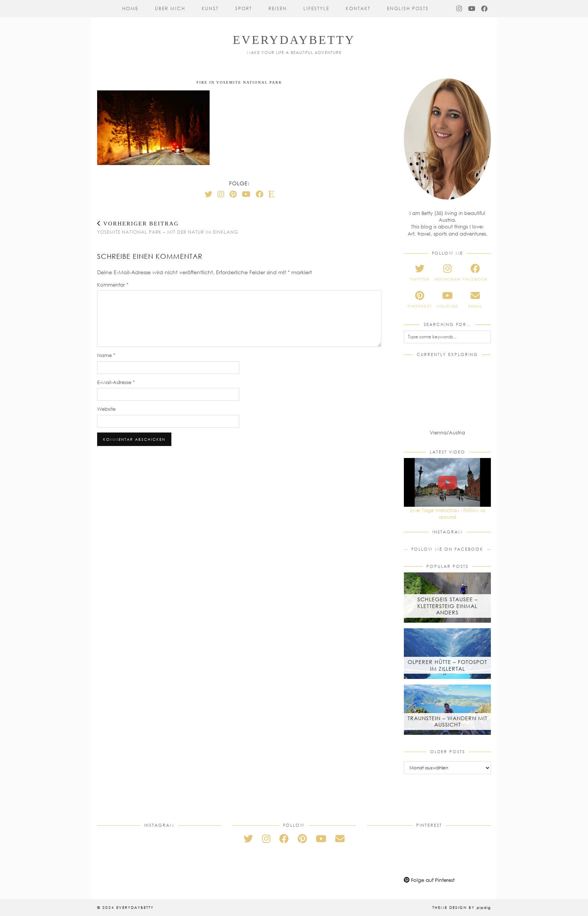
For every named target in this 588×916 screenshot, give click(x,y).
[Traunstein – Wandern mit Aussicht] (447, 710)
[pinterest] (420, 300)
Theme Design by (462, 907)
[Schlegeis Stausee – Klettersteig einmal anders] (447, 598)
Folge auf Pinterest (429, 880)
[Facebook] (485, 9)
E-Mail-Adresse (116, 382)
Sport (244, 8)
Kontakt (358, 8)
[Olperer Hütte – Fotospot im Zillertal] (447, 653)
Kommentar (113, 285)
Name (106, 355)
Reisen (278, 8)
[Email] (340, 839)
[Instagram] (460, 9)
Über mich (170, 8)
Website (106, 409)
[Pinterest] (233, 194)
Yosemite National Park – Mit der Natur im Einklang (168, 227)
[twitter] (420, 273)
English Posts (408, 8)
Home (130, 8)
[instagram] (447, 273)
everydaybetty (294, 40)
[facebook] (475, 273)
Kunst (210, 8)
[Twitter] (208, 194)
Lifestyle (316, 8)
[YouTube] (472, 9)
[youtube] (447, 300)
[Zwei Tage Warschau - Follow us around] (447, 482)
